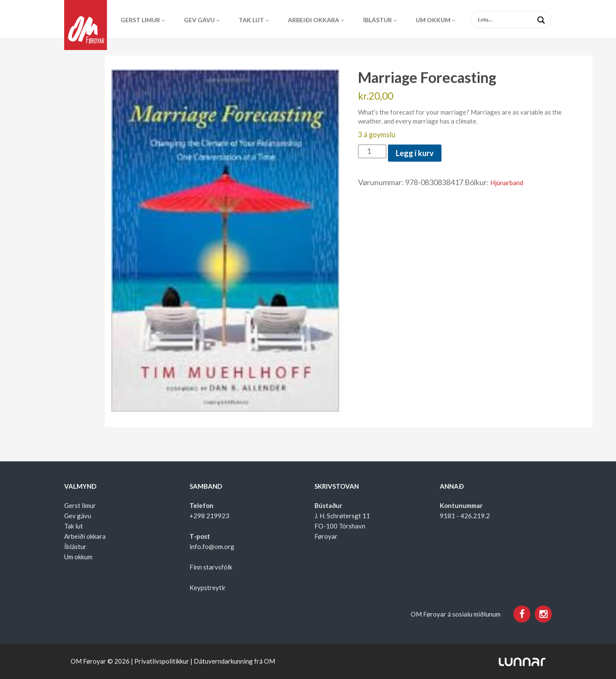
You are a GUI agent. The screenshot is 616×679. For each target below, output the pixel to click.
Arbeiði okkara (314, 20)
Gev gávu (199, 20)
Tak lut (251, 20)
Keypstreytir (208, 587)
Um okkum (433, 20)
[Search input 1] (518, 20)
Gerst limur (140, 20)
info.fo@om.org (212, 546)
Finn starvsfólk (211, 567)
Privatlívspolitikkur (162, 661)
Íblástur (378, 20)
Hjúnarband (507, 183)
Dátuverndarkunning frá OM (234, 661)
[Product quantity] (372, 151)
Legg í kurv (415, 153)
